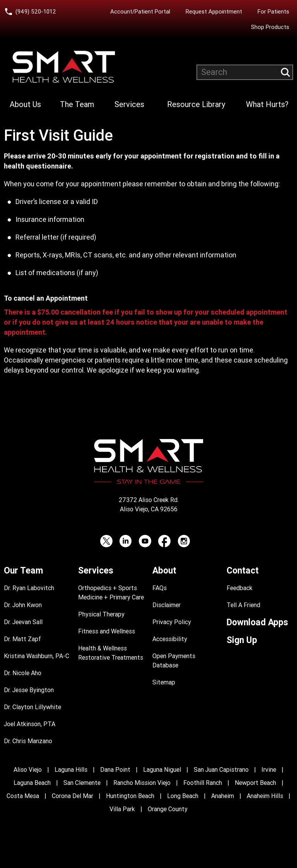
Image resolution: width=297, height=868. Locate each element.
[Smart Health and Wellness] (64, 67)
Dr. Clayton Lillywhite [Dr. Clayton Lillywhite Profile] (32, 707)
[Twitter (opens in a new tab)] (106, 541)
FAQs (160, 588)
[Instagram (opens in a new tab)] (184, 541)
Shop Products (270, 27)
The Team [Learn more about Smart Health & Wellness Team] (77, 104)
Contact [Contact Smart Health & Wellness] (243, 571)
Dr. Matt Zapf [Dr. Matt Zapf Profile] (22, 639)
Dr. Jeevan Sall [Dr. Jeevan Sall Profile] (23, 622)
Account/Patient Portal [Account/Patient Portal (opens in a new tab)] (140, 12)
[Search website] (245, 72)
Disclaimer (166, 605)
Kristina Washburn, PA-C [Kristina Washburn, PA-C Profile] (37, 656)
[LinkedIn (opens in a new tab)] (126, 541)
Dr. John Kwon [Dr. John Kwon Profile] (23, 605)
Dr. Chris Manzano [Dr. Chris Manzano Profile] (28, 741)
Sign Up (242, 640)
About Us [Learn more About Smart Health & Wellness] (25, 104)
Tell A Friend (243, 605)
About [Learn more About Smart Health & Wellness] (164, 571)
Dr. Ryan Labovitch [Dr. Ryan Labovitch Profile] (29, 588)
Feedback (240, 588)
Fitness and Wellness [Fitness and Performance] (107, 631)
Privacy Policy (172, 622)
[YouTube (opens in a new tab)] (145, 541)
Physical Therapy (101, 614)
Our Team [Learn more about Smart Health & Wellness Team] (23, 571)
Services (129, 104)
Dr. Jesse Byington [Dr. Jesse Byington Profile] (29, 690)
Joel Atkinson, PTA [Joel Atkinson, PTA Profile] (30, 724)
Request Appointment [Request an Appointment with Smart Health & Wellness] (214, 12)
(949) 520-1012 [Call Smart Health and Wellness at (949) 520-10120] (36, 12)
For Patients (273, 12)
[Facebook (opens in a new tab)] (164, 541)
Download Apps (257, 622)
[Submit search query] (285, 72)
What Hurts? (267, 104)
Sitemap (164, 682)
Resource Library (196, 104)
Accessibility (170, 639)
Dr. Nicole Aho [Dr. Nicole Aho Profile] (23, 673)
